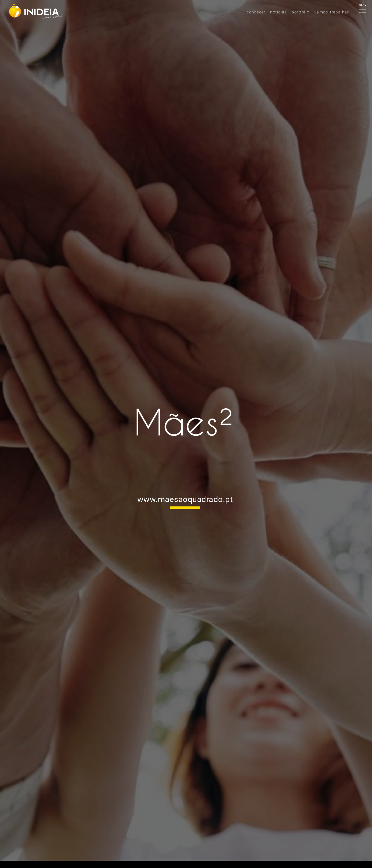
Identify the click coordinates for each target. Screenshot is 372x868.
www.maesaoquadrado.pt (185, 499)
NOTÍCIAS (279, 12)
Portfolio (301, 12)
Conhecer (256, 12)
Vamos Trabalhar (332, 12)
